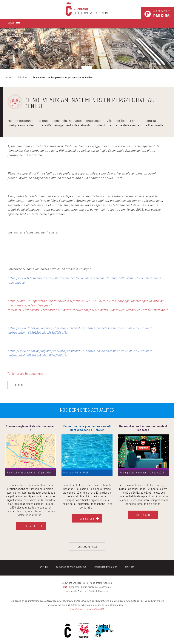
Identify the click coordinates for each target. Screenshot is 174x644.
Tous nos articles (87, 547)
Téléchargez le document (25, 374)
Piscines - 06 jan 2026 (76, 473)
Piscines (130, 568)
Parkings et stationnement (71, 568)
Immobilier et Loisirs (106, 568)
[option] (31, 480)
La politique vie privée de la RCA (87, 609)
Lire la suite (31, 526)
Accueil (9, 78)
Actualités (23, 78)
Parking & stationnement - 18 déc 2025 (142, 473)
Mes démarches (161, 14)
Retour (19, 385)
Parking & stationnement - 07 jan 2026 (29, 473)
